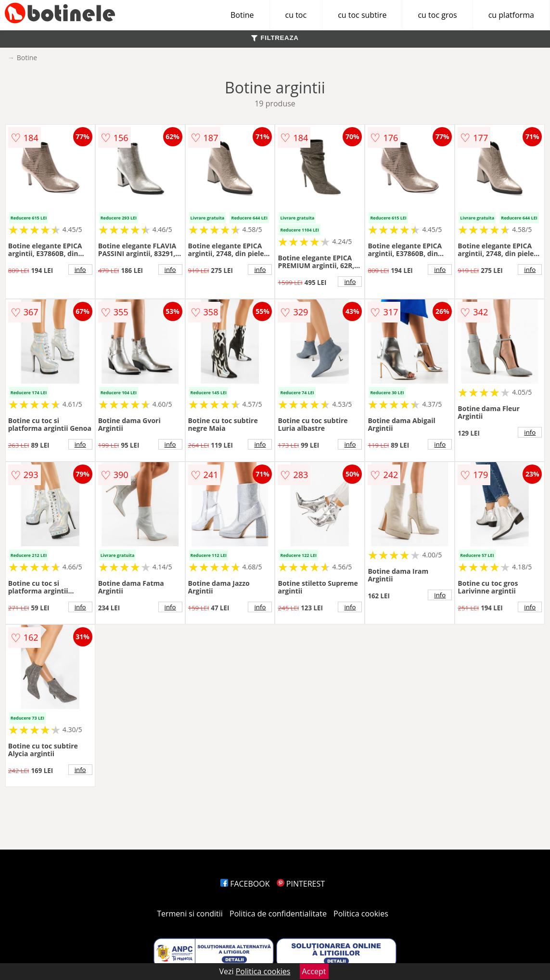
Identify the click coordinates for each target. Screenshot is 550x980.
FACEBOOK (245, 884)
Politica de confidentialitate (278, 914)
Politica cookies (361, 914)
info (80, 270)
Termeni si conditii (190, 914)
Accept (314, 971)
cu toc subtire (362, 15)
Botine (242, 15)
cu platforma (511, 15)
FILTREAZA (275, 38)
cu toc (296, 15)
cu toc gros (437, 15)
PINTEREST (301, 884)
